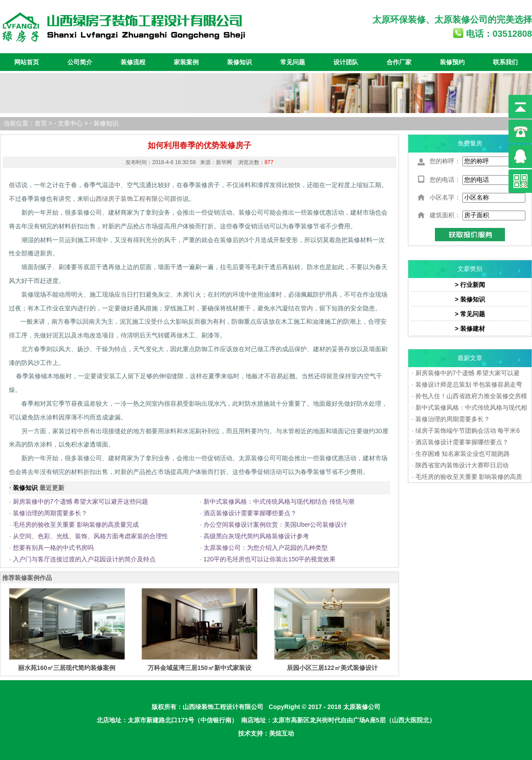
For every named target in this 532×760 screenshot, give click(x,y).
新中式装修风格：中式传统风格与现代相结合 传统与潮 (279, 501)
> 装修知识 (470, 299)
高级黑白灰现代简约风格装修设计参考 (256, 536)
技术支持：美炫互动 (266, 733)
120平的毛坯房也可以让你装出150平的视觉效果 (270, 559)
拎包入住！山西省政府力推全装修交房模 (471, 396)
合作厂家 (399, 62)
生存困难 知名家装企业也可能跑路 (463, 454)
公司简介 (80, 62)
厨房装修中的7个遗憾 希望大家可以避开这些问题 (81, 501)
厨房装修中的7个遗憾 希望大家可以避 (468, 373)
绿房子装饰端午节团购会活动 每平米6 (468, 431)
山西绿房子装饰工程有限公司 (130, 199)
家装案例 (186, 62)
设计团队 (346, 62)
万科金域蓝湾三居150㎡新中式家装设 (199, 668)
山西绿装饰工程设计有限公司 (223, 707)
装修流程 (133, 62)
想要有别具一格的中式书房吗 (53, 548)
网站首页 (27, 62)
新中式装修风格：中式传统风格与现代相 (471, 407)
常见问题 (293, 62)
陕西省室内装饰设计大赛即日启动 (462, 465)
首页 (41, 123)
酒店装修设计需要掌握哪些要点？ (250, 513)
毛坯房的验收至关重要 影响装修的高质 (469, 477)
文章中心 (70, 123)
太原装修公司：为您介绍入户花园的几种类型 (266, 548)
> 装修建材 (470, 329)
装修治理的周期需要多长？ (50, 513)
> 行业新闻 (470, 285)
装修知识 (239, 62)
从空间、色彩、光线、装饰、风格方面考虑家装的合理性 (90, 536)
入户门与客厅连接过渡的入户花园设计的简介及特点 (84, 559)
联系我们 (505, 62)
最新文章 (470, 358)
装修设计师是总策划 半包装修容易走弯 (469, 384)
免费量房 (470, 143)
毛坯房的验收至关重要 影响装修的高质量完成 (76, 525)
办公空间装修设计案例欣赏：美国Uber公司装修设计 (275, 525)
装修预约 (452, 62)
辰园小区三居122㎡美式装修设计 (332, 668)
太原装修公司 (461, 20)
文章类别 (470, 269)
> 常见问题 (470, 314)
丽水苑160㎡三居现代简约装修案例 (67, 668)
